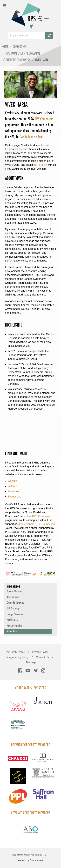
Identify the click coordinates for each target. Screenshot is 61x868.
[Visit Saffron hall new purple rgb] (43, 796)
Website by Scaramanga (30, 860)
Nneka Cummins (14, 625)
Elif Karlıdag (13, 608)
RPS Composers (44, 119)
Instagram (13, 486)
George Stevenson (15, 614)
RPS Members (26, 524)
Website (12, 481)
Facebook (13, 491)
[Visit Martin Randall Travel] (43, 775)
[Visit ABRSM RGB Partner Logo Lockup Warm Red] (18, 706)
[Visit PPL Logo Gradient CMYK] (18, 798)
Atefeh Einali (13, 597)
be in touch (41, 165)
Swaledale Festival (31, 136)
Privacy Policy (41, 652)
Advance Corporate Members (31, 813)
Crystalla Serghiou (15, 603)
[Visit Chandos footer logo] (18, 760)
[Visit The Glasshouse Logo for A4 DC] (18, 726)
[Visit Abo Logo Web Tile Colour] (30, 829)
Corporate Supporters (31, 688)
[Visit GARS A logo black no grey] (43, 759)
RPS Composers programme (23, 53)
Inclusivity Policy (16, 652)
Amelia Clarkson (14, 591)
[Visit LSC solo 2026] (18, 778)
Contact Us (43, 657)
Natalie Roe (12, 620)
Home (5, 46)
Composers (20, 46)
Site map (30, 662)
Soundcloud (15, 497)
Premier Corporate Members (31, 745)
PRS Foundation (45, 524)
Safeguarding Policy (17, 657)
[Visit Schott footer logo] (43, 704)
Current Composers (18, 60)
